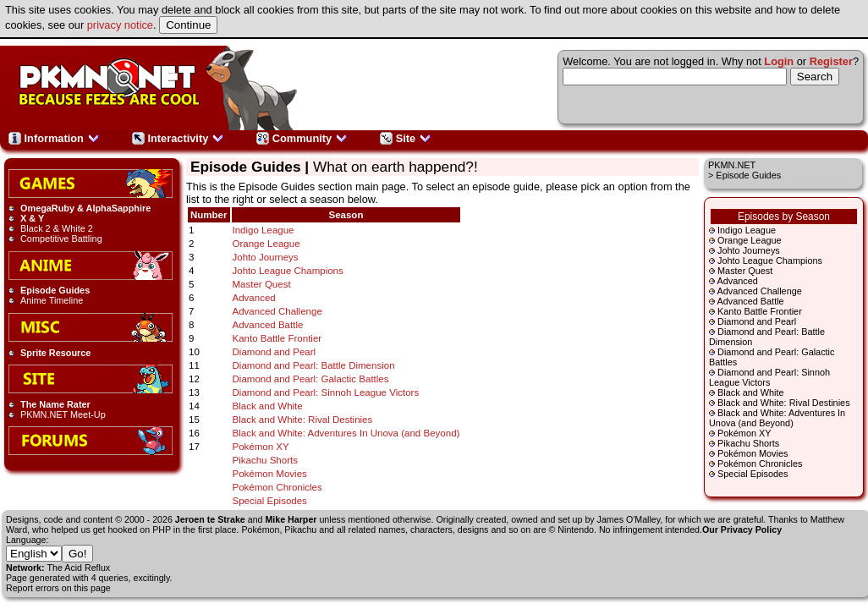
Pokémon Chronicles (760, 464)
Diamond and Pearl (757, 321)
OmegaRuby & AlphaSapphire (85, 208)
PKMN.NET (732, 165)
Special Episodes (753, 474)
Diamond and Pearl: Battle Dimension (314, 365)
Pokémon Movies (753, 453)
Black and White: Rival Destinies (784, 403)
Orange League (750, 240)
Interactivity (178, 138)
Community (302, 138)
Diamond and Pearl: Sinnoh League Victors (769, 377)
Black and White (751, 392)
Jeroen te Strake (210, 519)
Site (406, 138)
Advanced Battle (750, 301)
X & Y (32, 218)
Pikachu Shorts (748, 443)
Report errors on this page (58, 588)
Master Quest (745, 271)
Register (831, 61)
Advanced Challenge (759, 291)
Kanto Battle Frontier (760, 311)
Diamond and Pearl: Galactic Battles (311, 379)
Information (54, 138)
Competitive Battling (61, 239)
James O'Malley (629, 519)
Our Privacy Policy (742, 529)
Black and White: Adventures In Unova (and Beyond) (777, 418)
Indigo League (747, 230)
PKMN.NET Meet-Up (63, 414)
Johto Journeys (749, 250)
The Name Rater (55, 404)
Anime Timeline (52, 300)
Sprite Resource (55, 353)
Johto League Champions (770, 261)
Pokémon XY (744, 433)
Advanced (737, 281)
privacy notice (120, 25)
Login (779, 61)
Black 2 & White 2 (57, 228)
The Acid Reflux (79, 568)
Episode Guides (55, 290)
